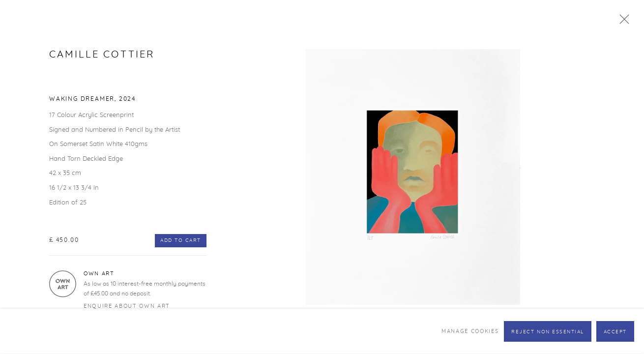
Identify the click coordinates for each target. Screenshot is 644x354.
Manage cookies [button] (470, 331)
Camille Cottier (102, 55)
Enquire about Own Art (127, 306)
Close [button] (622, 22)
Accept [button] (615, 332)
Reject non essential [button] (548, 332)
